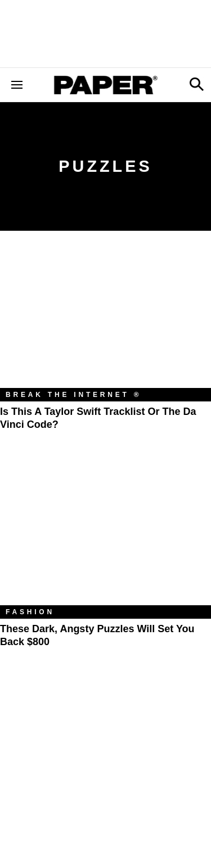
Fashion (30, 612)
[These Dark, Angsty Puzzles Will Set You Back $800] (105, 535)
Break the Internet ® (74, 395)
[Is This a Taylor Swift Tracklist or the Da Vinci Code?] (105, 318)
